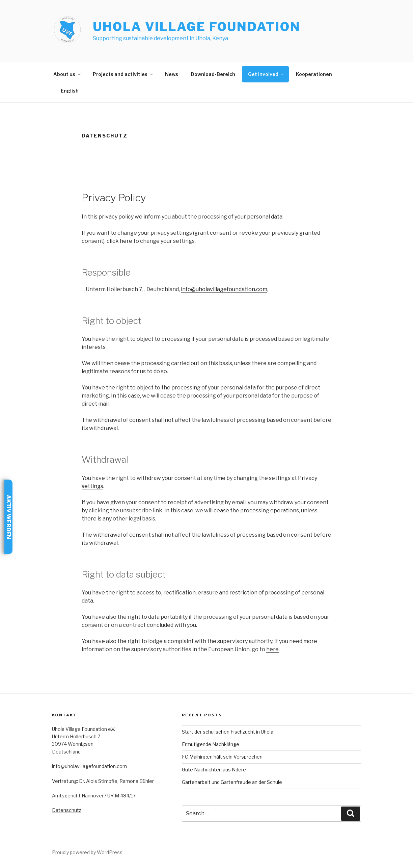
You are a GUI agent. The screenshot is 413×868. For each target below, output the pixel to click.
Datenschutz (67, 810)
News (172, 74)
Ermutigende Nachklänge (211, 744)
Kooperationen (314, 74)
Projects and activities (123, 74)
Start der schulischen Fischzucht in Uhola (228, 732)
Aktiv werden (9, 517)
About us (67, 74)
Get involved (266, 74)
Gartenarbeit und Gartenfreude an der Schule (232, 782)
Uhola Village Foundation (197, 27)
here (126, 241)
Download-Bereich (213, 74)
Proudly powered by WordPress (87, 852)
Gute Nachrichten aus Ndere (214, 770)
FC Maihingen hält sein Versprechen (222, 757)
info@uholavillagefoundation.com (224, 289)
